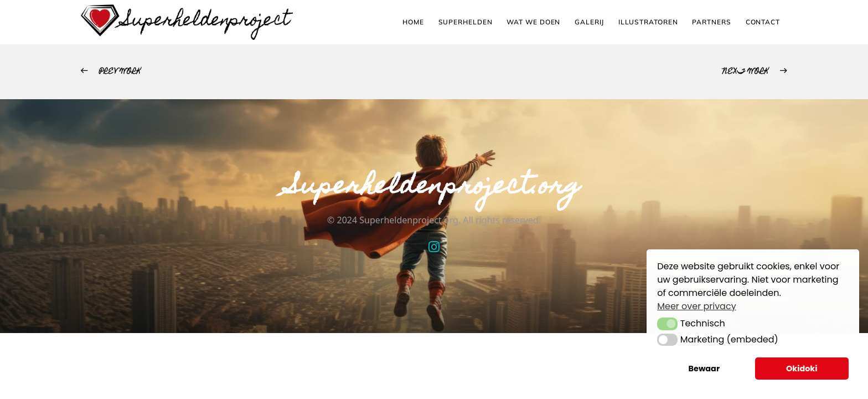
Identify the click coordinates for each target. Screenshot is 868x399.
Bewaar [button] (704, 369)
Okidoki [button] (802, 369)
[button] (667, 324)
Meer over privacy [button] (696, 306)
